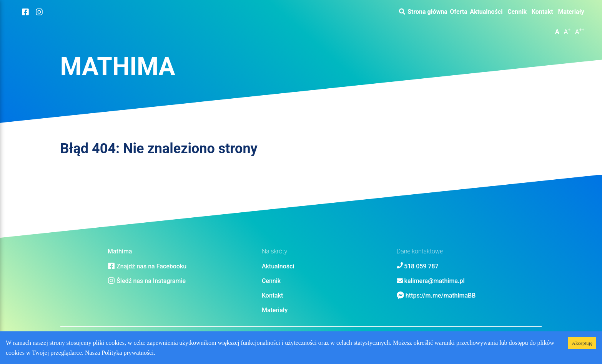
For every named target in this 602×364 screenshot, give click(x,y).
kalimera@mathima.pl (435, 281)
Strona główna (427, 12)
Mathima (118, 67)
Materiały (571, 12)
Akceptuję (582, 343)
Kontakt (542, 12)
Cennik (517, 12)
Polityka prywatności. (128, 353)
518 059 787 (421, 266)
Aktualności (486, 12)
